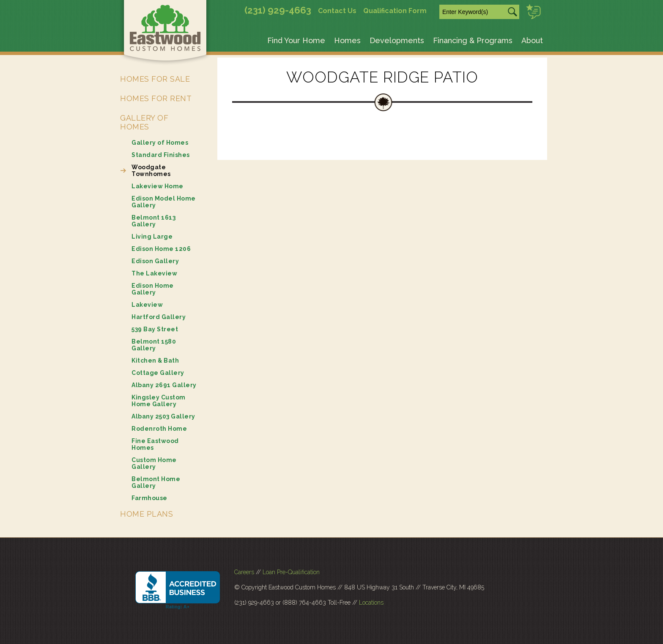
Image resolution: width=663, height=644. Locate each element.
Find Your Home (296, 40)
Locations (371, 603)
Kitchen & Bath (155, 361)
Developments (397, 40)
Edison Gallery (155, 261)
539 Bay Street (155, 329)
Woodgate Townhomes (151, 171)
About (532, 40)
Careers (244, 572)
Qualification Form (395, 11)
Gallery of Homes (144, 122)
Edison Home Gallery (153, 289)
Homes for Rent (156, 98)
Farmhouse (149, 498)
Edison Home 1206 (161, 249)
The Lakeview (154, 273)
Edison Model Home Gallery (164, 202)
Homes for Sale (155, 79)
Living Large (152, 237)
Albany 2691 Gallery (164, 385)
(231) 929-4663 (278, 10)
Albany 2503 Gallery (163, 416)
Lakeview (147, 305)
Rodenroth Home (159, 429)
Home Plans (147, 514)
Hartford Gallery (159, 317)
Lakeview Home (158, 186)
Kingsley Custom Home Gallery (159, 401)
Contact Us (337, 11)
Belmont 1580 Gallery (154, 345)
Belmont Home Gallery (156, 482)
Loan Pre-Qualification (291, 572)
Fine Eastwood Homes (155, 444)
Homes (347, 40)
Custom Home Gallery (154, 463)
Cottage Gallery (158, 373)
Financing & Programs (473, 40)
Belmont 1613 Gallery (153, 221)
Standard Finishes (161, 155)
